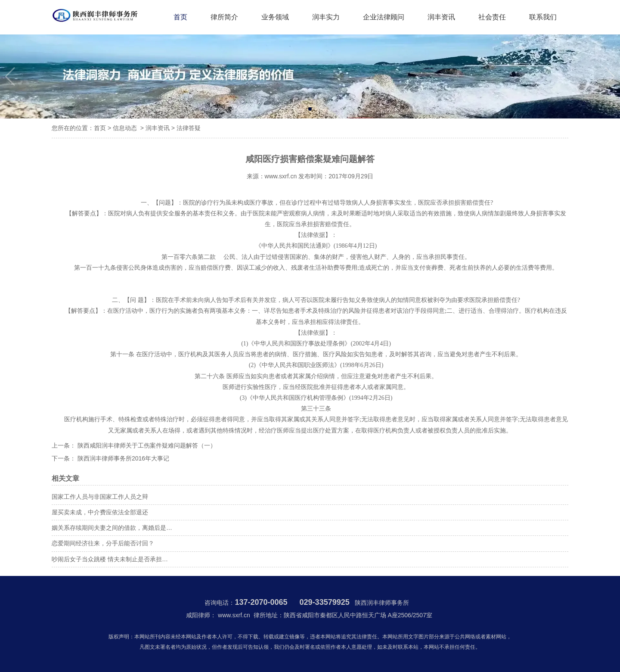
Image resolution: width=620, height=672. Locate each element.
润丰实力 (326, 17)
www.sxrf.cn (281, 176)
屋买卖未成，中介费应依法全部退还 (100, 512)
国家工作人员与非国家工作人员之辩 (100, 497)
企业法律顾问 (384, 17)
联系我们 (543, 17)
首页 (180, 17)
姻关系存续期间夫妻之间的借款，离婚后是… (112, 528)
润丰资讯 (441, 17)
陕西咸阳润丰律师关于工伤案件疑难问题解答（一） (146, 445)
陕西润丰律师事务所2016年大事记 (122, 458)
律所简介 (224, 17)
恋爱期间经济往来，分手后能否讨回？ (103, 543)
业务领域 (275, 17)
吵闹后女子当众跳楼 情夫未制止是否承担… (110, 559)
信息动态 (125, 128)
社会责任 (492, 17)
